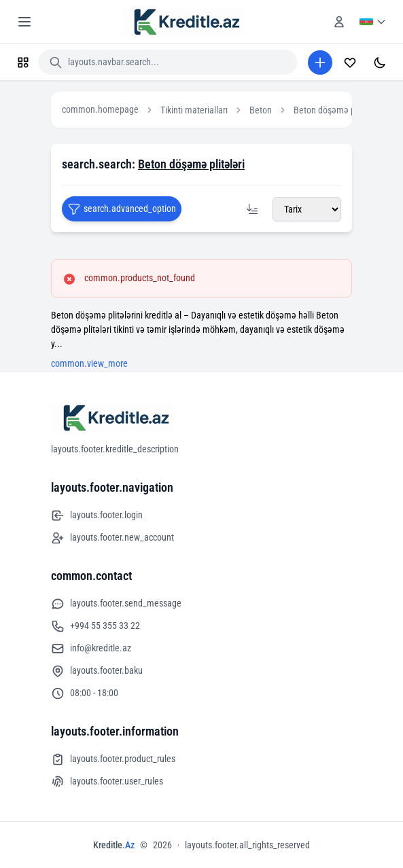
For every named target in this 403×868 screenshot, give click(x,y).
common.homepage (100, 109)
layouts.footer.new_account (112, 538)
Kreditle (114, 845)
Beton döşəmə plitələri (336, 110)
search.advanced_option (122, 209)
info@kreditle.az (91, 649)
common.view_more (89, 363)
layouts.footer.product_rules (113, 759)
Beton (261, 110)
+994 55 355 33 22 (95, 626)
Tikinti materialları (194, 110)
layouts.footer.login (97, 516)
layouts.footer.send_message (116, 604)
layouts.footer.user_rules (107, 782)
